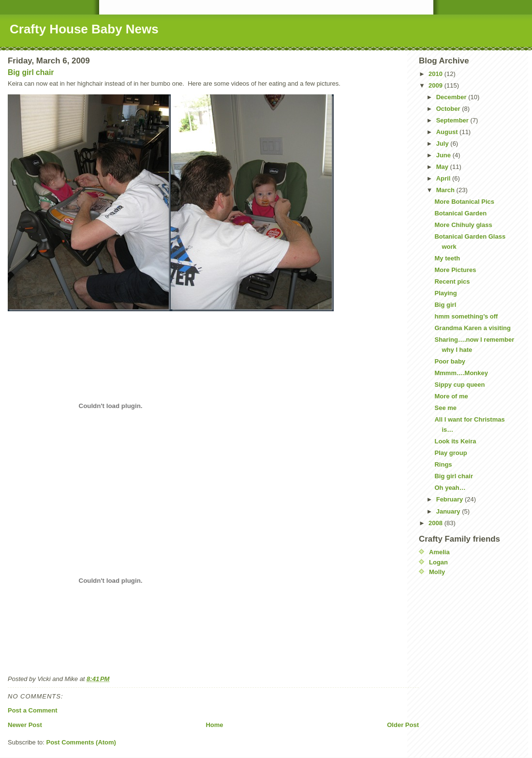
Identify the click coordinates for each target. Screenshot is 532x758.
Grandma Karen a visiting (473, 328)
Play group (451, 453)
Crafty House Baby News (84, 29)
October (449, 109)
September (453, 120)
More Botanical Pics (464, 202)
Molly (437, 572)
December (452, 97)
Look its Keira (455, 441)
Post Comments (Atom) (81, 742)
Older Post (403, 725)
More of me (451, 396)
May (443, 167)
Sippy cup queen (459, 385)
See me (445, 408)
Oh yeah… (450, 488)
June (444, 155)
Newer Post (25, 725)
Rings (443, 464)
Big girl (445, 305)
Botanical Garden (460, 213)
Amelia (439, 552)
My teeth (447, 258)
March (446, 190)
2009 (436, 85)
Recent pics (452, 281)
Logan (438, 562)
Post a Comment (33, 710)
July (443, 144)
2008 (436, 523)
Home (214, 725)
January (449, 511)
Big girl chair (31, 72)
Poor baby (450, 361)
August (448, 132)
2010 (436, 74)
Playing (445, 293)
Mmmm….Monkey (461, 373)
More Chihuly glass (463, 225)
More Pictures (455, 270)
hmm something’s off (466, 316)
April (444, 178)
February (451, 499)
